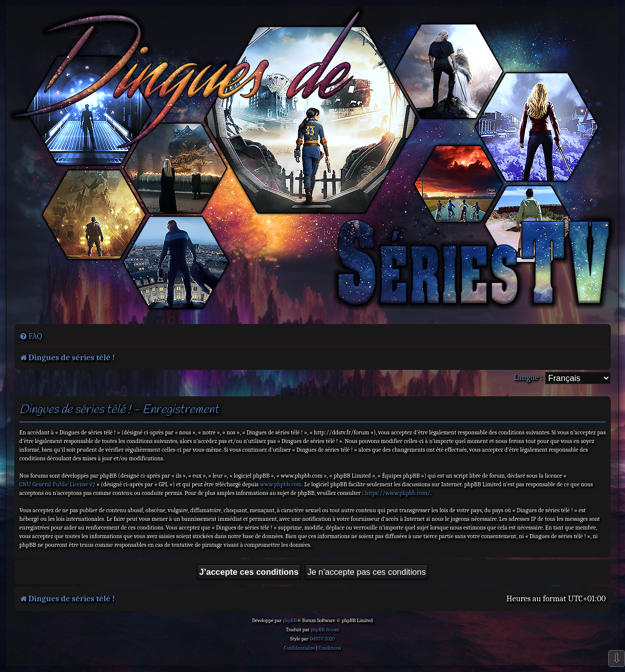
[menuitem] (31, 336)
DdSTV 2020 (322, 639)
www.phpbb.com (281, 484)
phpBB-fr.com (325, 630)
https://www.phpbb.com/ (398, 493)
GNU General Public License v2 (57, 484)
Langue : (528, 377)
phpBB (290, 621)
